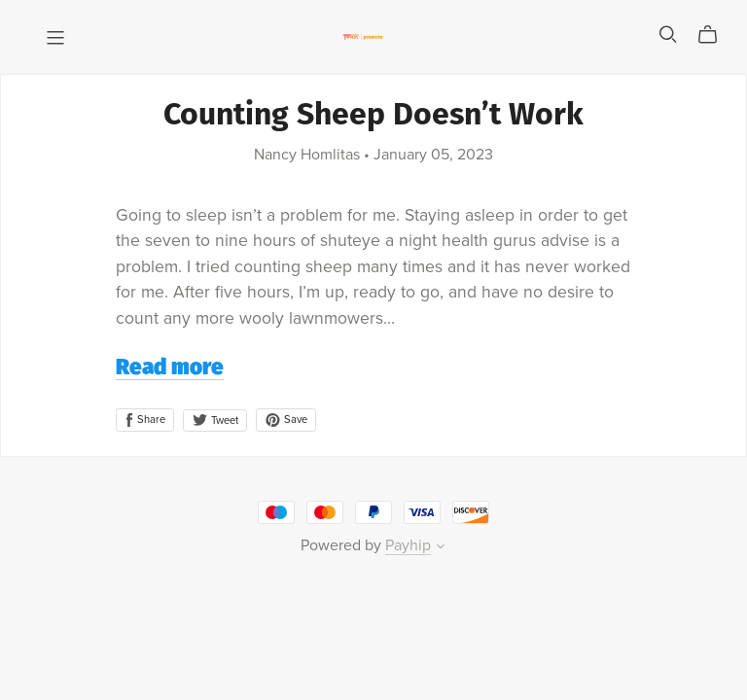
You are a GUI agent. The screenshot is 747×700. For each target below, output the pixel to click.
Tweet (215, 420)
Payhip (408, 545)
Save (286, 420)
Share (145, 420)
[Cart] (715, 35)
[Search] (668, 35)
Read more (170, 369)
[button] (441, 548)
